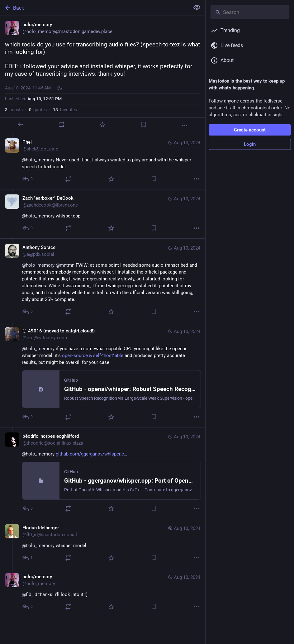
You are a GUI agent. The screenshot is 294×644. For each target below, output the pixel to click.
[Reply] (21, 125)
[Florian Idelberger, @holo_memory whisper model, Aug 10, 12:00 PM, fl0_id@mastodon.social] (103, 543)
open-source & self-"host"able (93, 355)
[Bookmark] (144, 125)
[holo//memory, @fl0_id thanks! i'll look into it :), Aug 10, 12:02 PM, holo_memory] (103, 592)
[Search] (250, 12)
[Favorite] (102, 125)
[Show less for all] (197, 7)
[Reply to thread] (28, 179)
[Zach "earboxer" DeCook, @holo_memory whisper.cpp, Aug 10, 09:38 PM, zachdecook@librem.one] (103, 214)
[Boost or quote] (62, 125)
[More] (185, 126)
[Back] (94, 8)
